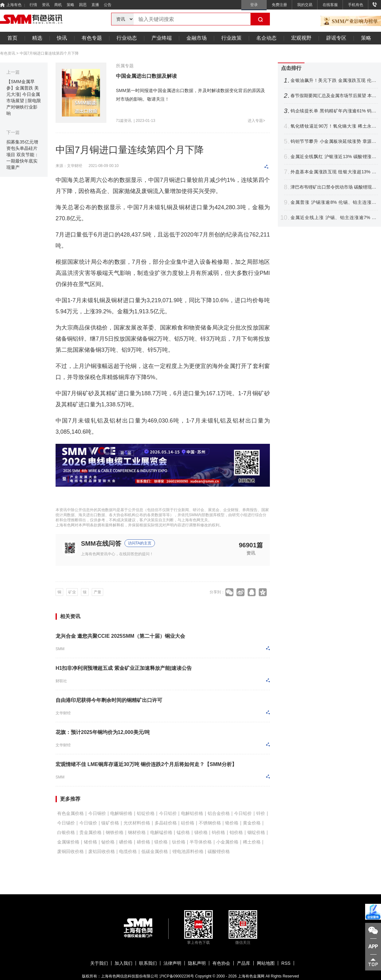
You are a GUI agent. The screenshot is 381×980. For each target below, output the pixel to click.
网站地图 (266, 963)
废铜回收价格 (70, 851)
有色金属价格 (70, 813)
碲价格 (144, 842)
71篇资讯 (124, 121)
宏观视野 (301, 38)
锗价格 (90, 842)
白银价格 (66, 832)
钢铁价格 (115, 832)
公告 (108, 5)
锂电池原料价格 (188, 851)
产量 (97, 592)
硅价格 (188, 823)
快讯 (62, 38)
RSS (286, 963)
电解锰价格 (161, 832)
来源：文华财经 (69, 166)
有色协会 (221, 963)
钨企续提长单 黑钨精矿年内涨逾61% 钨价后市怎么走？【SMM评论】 (333, 111)
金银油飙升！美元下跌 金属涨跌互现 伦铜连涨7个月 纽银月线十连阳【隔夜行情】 (333, 80)
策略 (70, 5)
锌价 (261, 813)
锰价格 (183, 832)
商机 (58, 5)
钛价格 (179, 842)
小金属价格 (227, 842)
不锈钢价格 (210, 823)
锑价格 (201, 832)
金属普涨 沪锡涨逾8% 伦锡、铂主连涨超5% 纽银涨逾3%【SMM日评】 (333, 202)
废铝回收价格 (102, 851)
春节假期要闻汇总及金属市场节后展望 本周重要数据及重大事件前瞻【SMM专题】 (333, 96)
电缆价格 (128, 851)
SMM (60, 649)
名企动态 (266, 38)
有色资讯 (8, 53)
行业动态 (127, 38)
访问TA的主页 (140, 543)
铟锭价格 (256, 832)
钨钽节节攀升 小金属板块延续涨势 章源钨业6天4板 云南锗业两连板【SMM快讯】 (333, 141)
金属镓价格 (68, 842)
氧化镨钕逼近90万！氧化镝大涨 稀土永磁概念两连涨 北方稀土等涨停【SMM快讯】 (333, 126)
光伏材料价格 (137, 823)
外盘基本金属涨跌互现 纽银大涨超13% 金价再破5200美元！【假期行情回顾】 (333, 172)
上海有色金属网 (251, 976)
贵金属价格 (90, 832)
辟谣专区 (336, 38)
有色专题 (92, 38)
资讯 (46, 5)
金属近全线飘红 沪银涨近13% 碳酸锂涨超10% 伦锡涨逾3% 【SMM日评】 (333, 157)
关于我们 (99, 963)
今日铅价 (243, 813)
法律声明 (172, 963)
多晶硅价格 (166, 823)
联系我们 (148, 963)
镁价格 (161, 842)
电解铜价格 (121, 813)
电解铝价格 (192, 813)
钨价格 (218, 832)
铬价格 (232, 823)
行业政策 (231, 38)
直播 (95, 5)
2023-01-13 (146, 121)
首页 (12, 38)
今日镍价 (88, 823)
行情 (33, 5)
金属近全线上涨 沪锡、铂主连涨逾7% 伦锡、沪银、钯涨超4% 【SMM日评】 (333, 218)
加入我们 (124, 963)
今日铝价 (168, 813)
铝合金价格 (219, 813)
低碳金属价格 (155, 851)
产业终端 (162, 38)
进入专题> (256, 121)
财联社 (61, 681)
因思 (83, 5)
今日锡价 (66, 823)
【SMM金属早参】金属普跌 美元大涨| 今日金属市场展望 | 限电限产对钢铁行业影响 (24, 97)
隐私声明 (197, 963)
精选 (37, 38)
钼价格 (236, 832)
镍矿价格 (110, 823)
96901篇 (251, 545)
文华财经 (63, 713)
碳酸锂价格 (219, 851)
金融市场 (197, 38)
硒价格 (126, 842)
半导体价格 (201, 842)
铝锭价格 (146, 813)
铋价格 (108, 842)
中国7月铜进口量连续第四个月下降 (49, 53)
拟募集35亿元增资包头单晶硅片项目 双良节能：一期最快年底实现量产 (23, 155)
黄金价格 (252, 823)
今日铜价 (97, 813)
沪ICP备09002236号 (177, 976)
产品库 (244, 963)
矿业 (72, 592)
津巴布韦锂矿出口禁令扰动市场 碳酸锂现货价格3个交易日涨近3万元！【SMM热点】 (333, 187)
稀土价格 (252, 842)
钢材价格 (137, 832)
